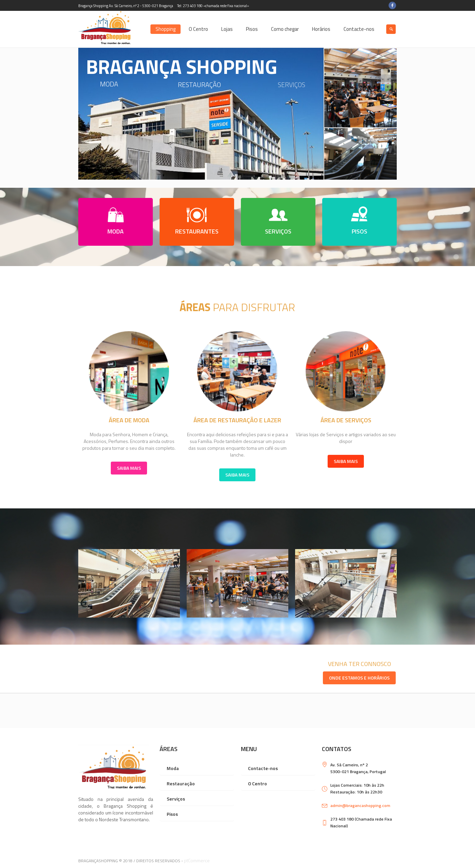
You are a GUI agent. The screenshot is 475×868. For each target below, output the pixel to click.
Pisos (172, 814)
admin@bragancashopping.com (360, 805)
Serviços (176, 799)
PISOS (359, 231)
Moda (173, 768)
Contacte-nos (263, 768)
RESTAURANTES (197, 231)
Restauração (181, 783)
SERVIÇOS (278, 231)
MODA (116, 231)
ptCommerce (197, 860)
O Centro (257, 783)
